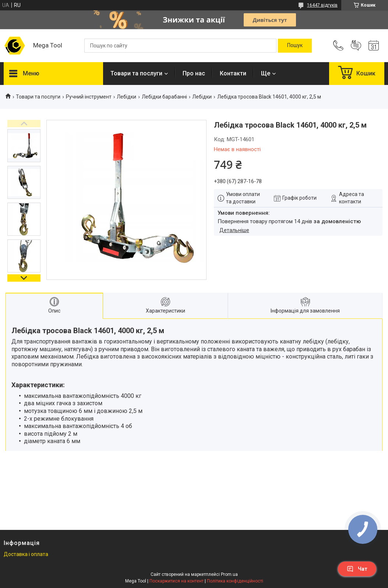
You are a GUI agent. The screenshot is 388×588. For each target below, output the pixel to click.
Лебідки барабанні (164, 97)
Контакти (233, 73)
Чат (357, 569)
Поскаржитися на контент (177, 581)
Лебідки (126, 97)
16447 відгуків (322, 5)
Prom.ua (229, 574)
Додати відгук (356, 46)
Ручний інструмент (89, 97)
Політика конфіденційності (235, 581)
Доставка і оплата (26, 554)
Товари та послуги (136, 73)
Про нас (194, 73)
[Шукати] (295, 46)
